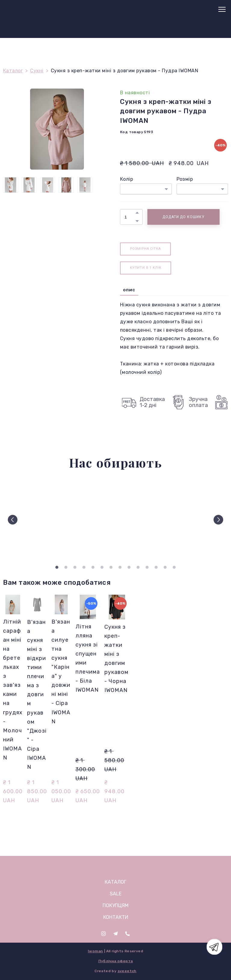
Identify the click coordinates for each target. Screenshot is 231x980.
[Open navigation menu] (222, 9)
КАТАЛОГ (115, 882)
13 (165, 567)
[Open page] (116, 867)
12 (156, 567)
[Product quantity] (130, 217)
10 (138, 567)
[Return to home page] (18, 9)
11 (147, 567)
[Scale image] (29, 520)
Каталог (13, 71)
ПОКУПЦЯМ (115, 905)
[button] (137, 213)
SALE (116, 894)
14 (174, 567)
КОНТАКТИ (116, 917)
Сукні (37, 71)
